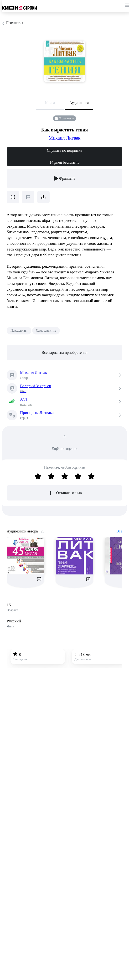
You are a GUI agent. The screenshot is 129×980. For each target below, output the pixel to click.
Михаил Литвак (65, 138)
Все (119, 531)
